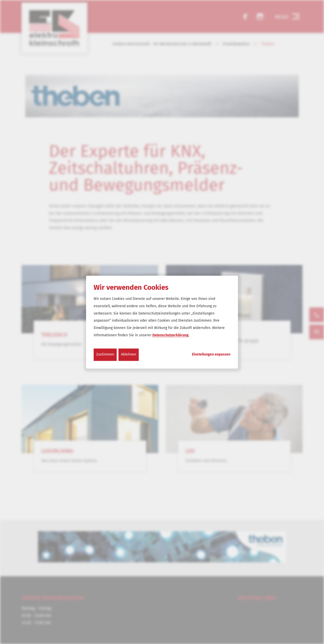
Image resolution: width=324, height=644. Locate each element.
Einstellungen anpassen (211, 354)
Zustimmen (105, 354)
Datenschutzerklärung (170, 335)
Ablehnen (129, 354)
